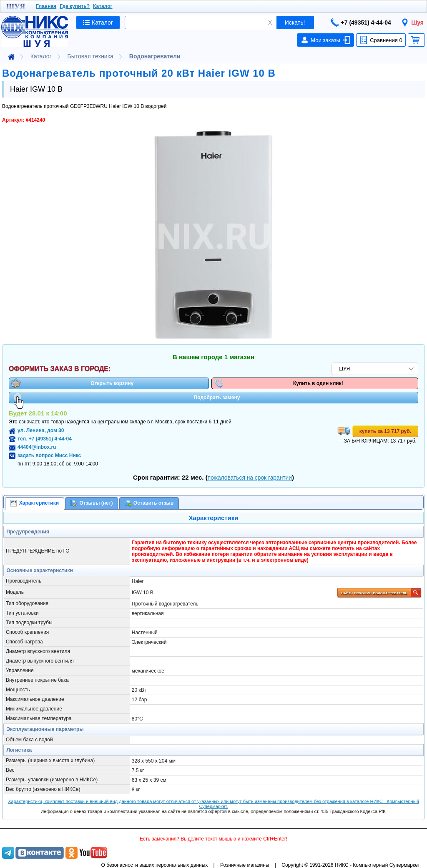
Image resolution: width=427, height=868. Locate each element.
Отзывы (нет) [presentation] (92, 503)
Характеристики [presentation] (35, 503)
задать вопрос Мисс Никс (49, 455)
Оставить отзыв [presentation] (149, 503)
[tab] (35, 503)
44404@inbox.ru (37, 447)
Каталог (103, 6)
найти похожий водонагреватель (380, 593)
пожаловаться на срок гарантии (250, 478)
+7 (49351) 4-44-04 (361, 23)
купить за (385, 431)
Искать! (295, 23)
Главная (46, 6)
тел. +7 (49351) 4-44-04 (45, 439)
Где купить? (75, 6)
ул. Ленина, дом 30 (41, 430)
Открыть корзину (72, 383)
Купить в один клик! (278, 383)
